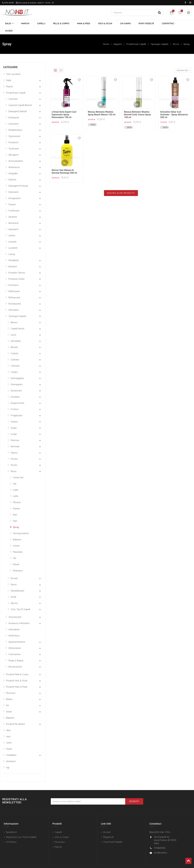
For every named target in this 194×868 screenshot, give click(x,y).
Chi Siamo (11, 835)
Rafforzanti (14, 284)
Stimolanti (13, 303)
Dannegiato (17, 377)
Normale (15, 439)
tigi (8, 760)
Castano (15, 352)
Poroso (14, 452)
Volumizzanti (15, 610)
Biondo (14, 340)
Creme (16, 539)
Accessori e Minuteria (19, 616)
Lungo (14, 427)
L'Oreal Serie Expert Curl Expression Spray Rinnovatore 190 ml (64, 108)
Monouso (11, 686)
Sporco (14, 596)
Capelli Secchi (18, 321)
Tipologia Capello (159, 37)
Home (106, 37)
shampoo (11, 754)
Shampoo (18, 563)
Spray (186, 37)
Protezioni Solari (17, 272)
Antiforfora (14, 629)
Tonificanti (14, 142)
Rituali (16, 557)
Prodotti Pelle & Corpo (17, 667)
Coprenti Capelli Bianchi (20, 98)
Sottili (13, 590)
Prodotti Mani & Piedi (17, 680)
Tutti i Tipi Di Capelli (20, 602)
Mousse (17, 495)
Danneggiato (17, 371)
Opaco (14, 446)
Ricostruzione (15, 660)
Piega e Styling (16, 653)
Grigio (14, 421)
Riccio (176, 37)
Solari (9, 705)
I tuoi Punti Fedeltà (113, 835)
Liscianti (12, 235)
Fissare (12, 197)
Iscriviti (134, 794)
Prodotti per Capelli (136, 37)
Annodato (16, 334)
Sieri (15, 508)
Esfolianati (14, 110)
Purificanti (13, 278)
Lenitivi (12, 228)
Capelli (58, 825)
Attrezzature (15, 641)
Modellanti (14, 253)
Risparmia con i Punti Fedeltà (21, 830)
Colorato (15, 359)
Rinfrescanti (14, 290)
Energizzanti (15, 191)
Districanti (13, 185)
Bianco (14, 315)
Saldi (9, 73)
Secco (14, 577)
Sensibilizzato (18, 584)
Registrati (108, 830)
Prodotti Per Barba (16, 717)
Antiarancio (14, 160)
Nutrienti (13, 259)
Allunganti (13, 148)
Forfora (15, 402)
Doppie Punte (18, 396)
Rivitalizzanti (15, 297)
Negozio (118, 37)
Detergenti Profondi (18, 179)
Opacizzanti (14, 129)
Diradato (15, 390)
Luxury (12, 247)
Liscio (13, 328)
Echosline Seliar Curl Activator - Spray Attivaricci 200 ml (174, 108)
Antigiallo (13, 166)
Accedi (107, 825)
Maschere (18, 545)
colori (9, 736)
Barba (9, 692)
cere (8, 729)
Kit (8, 698)
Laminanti (13, 117)
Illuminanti (13, 216)
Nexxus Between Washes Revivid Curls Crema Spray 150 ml (138, 108)
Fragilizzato (17, 408)
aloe (8, 723)
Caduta (14, 346)
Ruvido (14, 571)
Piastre (16, 501)
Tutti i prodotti (13, 67)
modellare (11, 748)
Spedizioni (11, 825)
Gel (15, 477)
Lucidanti (13, 241)
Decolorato (16, 384)
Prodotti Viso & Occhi (17, 674)
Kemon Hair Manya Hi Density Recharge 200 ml (64, 164)
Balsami (17, 532)
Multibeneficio (15, 123)
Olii (15, 551)
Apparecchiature (17, 635)
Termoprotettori (21, 526)
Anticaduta (14, 622)
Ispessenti (13, 222)
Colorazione (14, 647)
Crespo (14, 365)
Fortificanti (14, 204)
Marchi (9, 79)
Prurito (14, 458)
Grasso (14, 415)
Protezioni (13, 135)
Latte (16, 483)
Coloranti (13, 92)
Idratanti (13, 210)
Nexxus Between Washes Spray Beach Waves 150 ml (102, 106)
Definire (12, 173)
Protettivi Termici (17, 266)
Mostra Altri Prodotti (121, 186)
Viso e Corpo (62, 830)
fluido (9, 742)
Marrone (15, 433)
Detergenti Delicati (18, 104)
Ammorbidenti (16, 154)
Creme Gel (18, 470)
